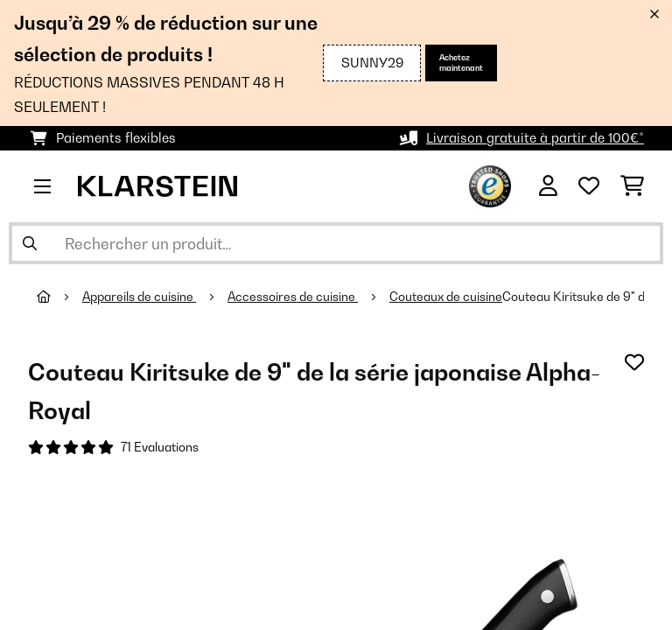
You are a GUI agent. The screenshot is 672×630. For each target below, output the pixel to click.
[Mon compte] (548, 186)
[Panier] (632, 186)
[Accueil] (59, 297)
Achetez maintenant (461, 63)
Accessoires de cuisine (293, 297)
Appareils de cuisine (139, 297)
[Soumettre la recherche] (30, 243)
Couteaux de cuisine (446, 297)
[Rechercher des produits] (336, 243)
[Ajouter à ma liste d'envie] (634, 362)
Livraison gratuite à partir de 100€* (535, 138)
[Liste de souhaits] (589, 186)
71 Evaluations (160, 447)
